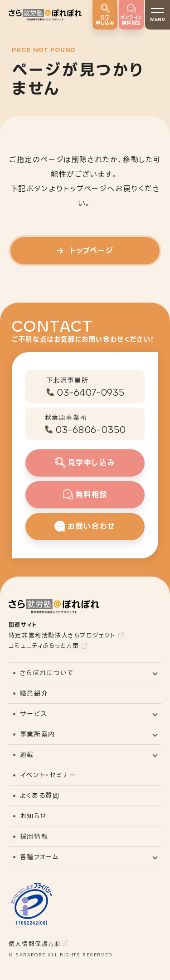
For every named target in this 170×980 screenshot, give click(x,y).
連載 (27, 755)
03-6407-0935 (90, 393)
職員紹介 (34, 693)
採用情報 (34, 836)
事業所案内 (38, 734)
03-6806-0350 (90, 430)
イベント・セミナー (48, 775)
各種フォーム (40, 857)
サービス (33, 714)
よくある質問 (40, 796)
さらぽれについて (47, 673)
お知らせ (33, 816)
